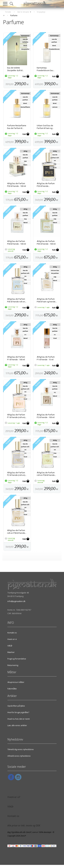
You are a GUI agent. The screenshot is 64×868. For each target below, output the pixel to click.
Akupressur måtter (16, 682)
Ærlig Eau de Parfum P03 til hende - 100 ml (17, 185)
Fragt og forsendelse (17, 659)
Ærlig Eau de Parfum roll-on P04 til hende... (46, 474)
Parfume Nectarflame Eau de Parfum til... (17, 127)
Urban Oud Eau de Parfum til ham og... (45, 127)
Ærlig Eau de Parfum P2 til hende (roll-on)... (17, 474)
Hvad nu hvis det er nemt (19, 719)
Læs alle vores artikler (17, 725)
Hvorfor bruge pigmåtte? (18, 712)
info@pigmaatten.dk (16, 601)
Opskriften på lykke (16, 706)
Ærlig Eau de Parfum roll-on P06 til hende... (17, 532)
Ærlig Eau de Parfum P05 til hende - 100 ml (46, 242)
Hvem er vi (12, 639)
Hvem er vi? (14, 797)
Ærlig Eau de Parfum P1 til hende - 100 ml (16, 358)
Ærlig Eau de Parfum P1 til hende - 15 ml (46, 358)
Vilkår (10, 646)
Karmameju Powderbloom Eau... (46, 69)
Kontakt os (12, 633)
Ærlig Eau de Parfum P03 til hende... (46, 185)
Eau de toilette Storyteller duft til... (15, 69)
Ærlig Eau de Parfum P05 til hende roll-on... (17, 300)
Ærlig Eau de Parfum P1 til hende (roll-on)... (17, 416)
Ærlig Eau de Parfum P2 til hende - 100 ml (46, 416)
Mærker (11, 652)
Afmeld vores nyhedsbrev (19, 756)
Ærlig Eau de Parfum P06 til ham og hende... (47, 300)
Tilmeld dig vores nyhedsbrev (21, 749)
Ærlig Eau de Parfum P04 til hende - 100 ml (17, 242)
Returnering (13, 665)
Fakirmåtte (12, 689)
